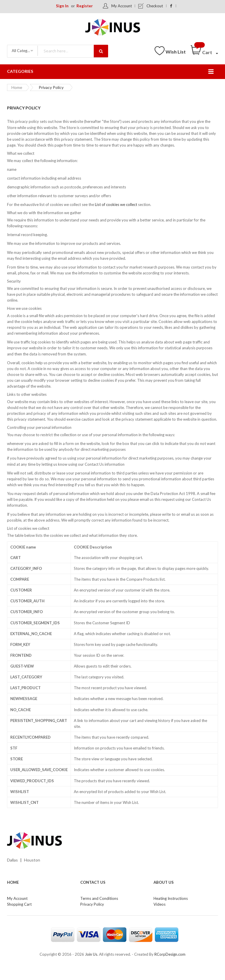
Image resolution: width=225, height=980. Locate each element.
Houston (32, 860)
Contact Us (93, 882)
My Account (122, 6)
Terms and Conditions (99, 898)
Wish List (176, 52)
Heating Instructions (171, 898)
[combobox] (73, 51)
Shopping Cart (19, 904)
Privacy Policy (92, 904)
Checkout (155, 6)
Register (85, 6)
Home (17, 87)
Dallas (12, 860)
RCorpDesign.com (170, 954)
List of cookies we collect (116, 204)
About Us (164, 882)
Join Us (91, 954)
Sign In (62, 6)
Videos (160, 904)
